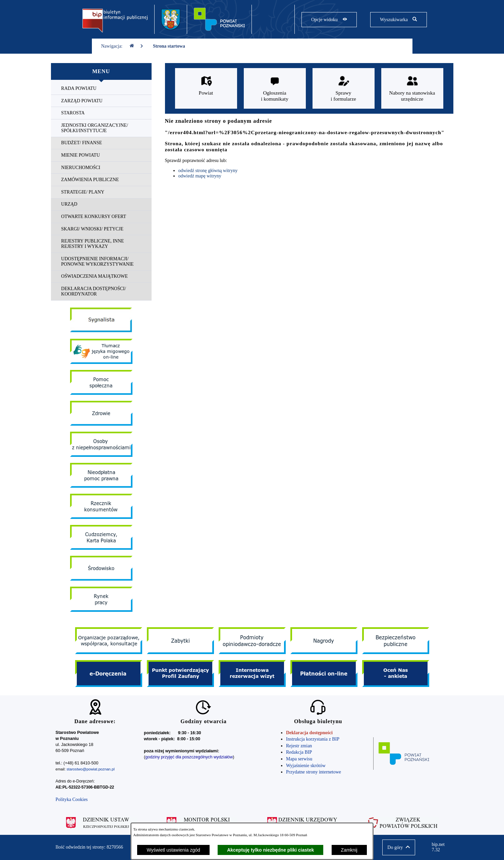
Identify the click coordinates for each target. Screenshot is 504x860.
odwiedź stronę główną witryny (208, 171)
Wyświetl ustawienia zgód (173, 850)
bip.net (440, 847)
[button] (399, 847)
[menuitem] (101, 89)
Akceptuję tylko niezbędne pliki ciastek (270, 850)
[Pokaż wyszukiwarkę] (399, 20)
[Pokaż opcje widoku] (329, 20)
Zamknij (349, 850)
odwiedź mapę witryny (200, 176)
